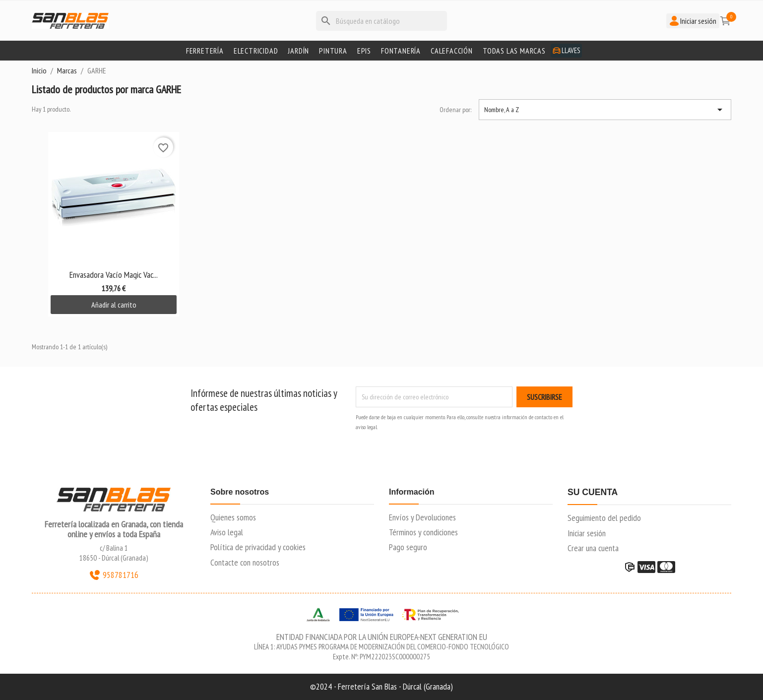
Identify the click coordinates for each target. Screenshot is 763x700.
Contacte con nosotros (245, 562)
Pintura (333, 51)
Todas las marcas (514, 51)
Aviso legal (227, 532)
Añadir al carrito (114, 305)
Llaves (566, 50)
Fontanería (401, 51)
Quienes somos (233, 517)
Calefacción (452, 51)
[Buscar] (381, 21)
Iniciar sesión (587, 533)
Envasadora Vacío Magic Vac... (114, 275)
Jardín (298, 51)
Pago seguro (408, 547)
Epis (364, 51)
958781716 (114, 575)
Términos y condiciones (423, 532)
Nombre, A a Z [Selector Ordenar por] (605, 110)
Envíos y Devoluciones (422, 517)
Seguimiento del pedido (604, 518)
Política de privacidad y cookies (258, 547)
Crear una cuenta (593, 548)
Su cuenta (593, 492)
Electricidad (256, 51)
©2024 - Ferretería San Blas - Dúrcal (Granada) (381, 686)
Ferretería (205, 51)
